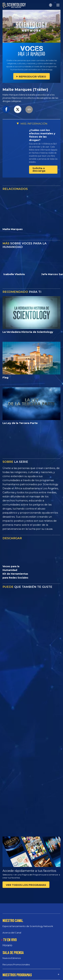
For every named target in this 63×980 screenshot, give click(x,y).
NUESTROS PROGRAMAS (17, 975)
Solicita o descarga (39, 169)
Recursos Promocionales (16, 964)
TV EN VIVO (10, 940)
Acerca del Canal (12, 933)
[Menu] (58, 5)
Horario (7, 945)
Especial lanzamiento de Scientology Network (28, 926)
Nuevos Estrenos (12, 958)
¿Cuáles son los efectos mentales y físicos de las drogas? (42, 135)
